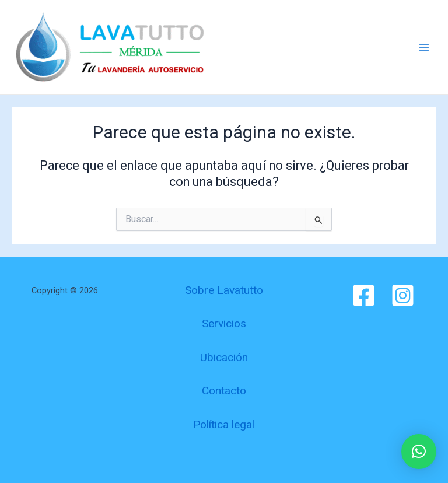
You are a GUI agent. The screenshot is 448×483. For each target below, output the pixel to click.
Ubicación (224, 357)
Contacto (224, 391)
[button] (419, 452)
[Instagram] (403, 295)
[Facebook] (364, 295)
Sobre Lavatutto (224, 290)
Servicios (224, 323)
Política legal (224, 424)
